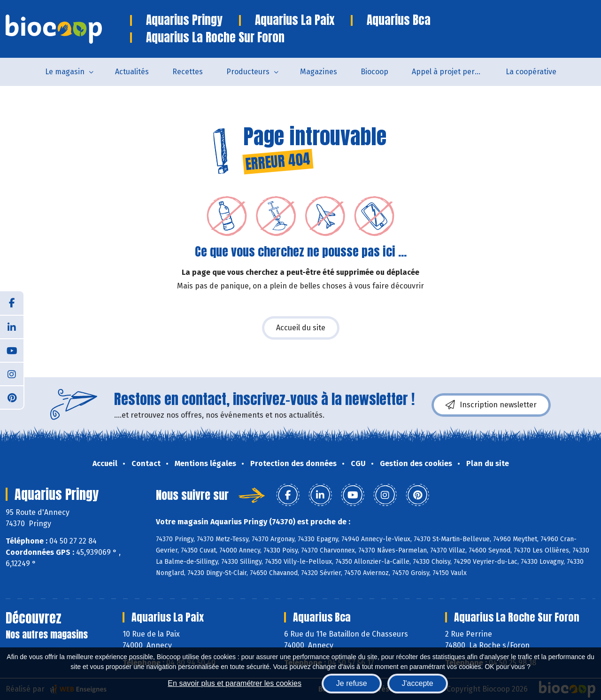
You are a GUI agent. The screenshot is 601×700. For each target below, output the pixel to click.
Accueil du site (301, 328)
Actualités (132, 72)
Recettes (188, 72)
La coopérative (531, 72)
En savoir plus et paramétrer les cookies (235, 683)
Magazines (319, 72)
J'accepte (418, 683)
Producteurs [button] (248, 72)
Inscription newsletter (491, 405)
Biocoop (374, 72)
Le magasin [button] (65, 72)
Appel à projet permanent (453, 72)
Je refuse (352, 683)
